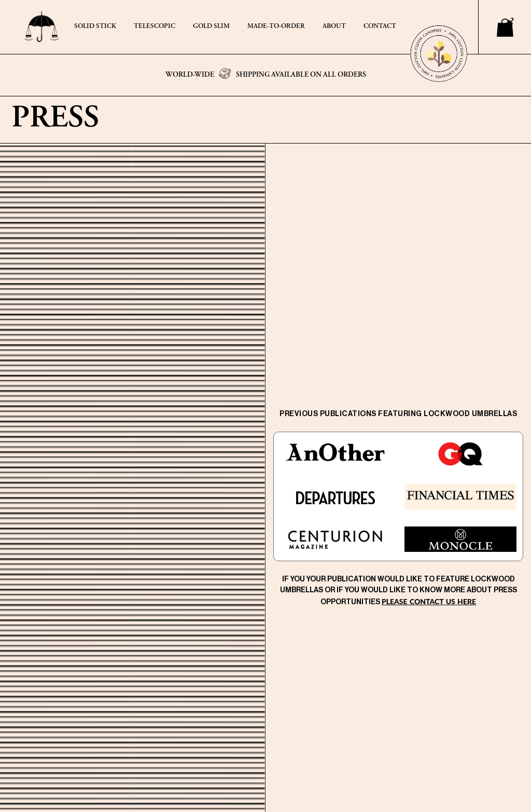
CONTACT (380, 27)
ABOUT (334, 27)
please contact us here (429, 601)
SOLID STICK (95, 27)
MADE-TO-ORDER (276, 27)
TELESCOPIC (155, 27)
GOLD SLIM (211, 27)
